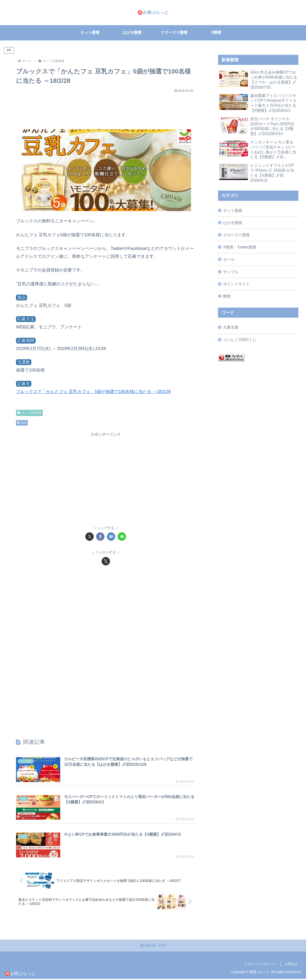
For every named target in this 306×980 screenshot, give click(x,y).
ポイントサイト (236, 284)
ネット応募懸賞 (29, 413)
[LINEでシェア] (122, 537)
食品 (22, 422)
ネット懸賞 (233, 210)
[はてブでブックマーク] (111, 537)
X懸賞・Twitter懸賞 (240, 247)
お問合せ (291, 965)
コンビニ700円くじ (240, 339)
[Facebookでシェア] (100, 537)
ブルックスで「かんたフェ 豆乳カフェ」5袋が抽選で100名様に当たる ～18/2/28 (94, 391)
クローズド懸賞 (236, 235)
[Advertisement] (106, 109)
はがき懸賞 (233, 223)
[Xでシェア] (90, 537)
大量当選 (231, 327)
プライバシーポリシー (261, 965)
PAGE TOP (153, 947)
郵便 (227, 296)
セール (229, 259)
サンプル (231, 271)
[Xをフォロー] (106, 561)
